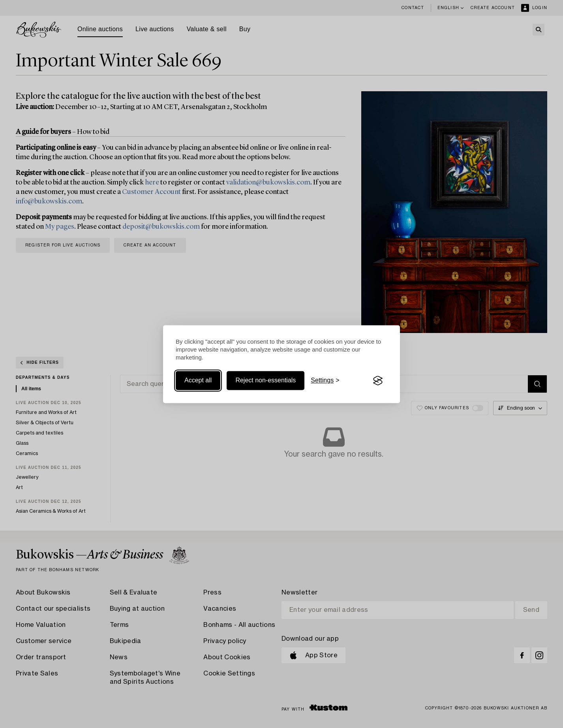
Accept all (198, 381)
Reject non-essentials (266, 381)
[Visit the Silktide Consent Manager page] (378, 381)
